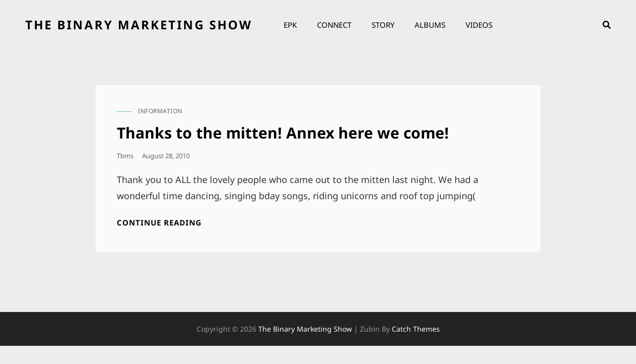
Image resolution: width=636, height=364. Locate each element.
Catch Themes (416, 329)
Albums (430, 25)
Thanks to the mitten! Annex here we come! (283, 133)
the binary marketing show (139, 25)
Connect (334, 25)
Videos (479, 25)
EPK (290, 25)
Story (383, 25)
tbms (125, 156)
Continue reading (159, 223)
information (160, 111)
